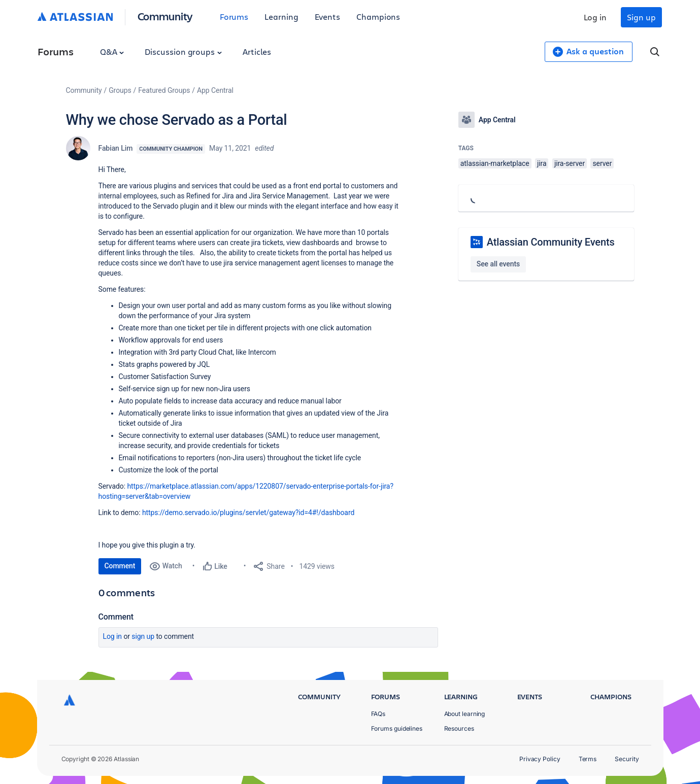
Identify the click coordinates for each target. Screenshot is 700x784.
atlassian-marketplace (495, 163)
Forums (234, 16)
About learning (465, 714)
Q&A (112, 52)
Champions (378, 16)
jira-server (570, 163)
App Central (215, 90)
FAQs (378, 714)
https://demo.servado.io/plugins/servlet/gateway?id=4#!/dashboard (249, 513)
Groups (120, 90)
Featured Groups (164, 90)
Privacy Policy (540, 759)
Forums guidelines (397, 728)
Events (328, 16)
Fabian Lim (116, 148)
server (602, 163)
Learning (281, 16)
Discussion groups (183, 52)
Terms (588, 759)
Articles (257, 52)
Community (165, 16)
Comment (120, 566)
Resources (459, 728)
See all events (498, 264)
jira (542, 163)
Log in (595, 17)
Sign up (641, 17)
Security (627, 759)
